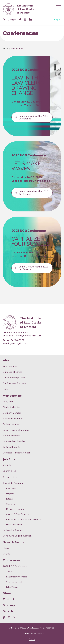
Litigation (10, 494)
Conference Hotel (14, 582)
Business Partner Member (16, 453)
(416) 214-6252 (16, 340)
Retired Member (11, 436)
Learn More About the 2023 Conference (33, 268)
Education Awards (14, 524)
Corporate (11, 504)
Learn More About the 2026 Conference (33, 117)
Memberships (12, 396)
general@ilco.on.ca (19, 343)
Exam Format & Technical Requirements (23, 519)
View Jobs (8, 465)
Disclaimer (25, 633)
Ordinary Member (12, 413)
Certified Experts (12, 447)
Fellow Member (11, 424)
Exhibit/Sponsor (13, 587)
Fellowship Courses (13, 530)
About (7, 360)
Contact (12, 20)
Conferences (12, 560)
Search (8, 611)
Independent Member (14, 441)
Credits (32, 639)
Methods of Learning (15, 509)
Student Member (12, 407)
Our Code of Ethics (12, 372)
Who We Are (10, 366)
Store (7, 593)
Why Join (8, 401)
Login (57, 20)
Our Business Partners (14, 383)
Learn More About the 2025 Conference (33, 193)
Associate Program (13, 483)
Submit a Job (9, 471)
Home (6, 48)
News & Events (14, 542)
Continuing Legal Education (17, 536)
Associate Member (13, 418)
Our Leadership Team (14, 378)
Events (7, 554)
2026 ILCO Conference (15, 566)
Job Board (10, 459)
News (6, 548)
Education (10, 477)
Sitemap (9, 605)
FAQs (6, 389)
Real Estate (11, 489)
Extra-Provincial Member (16, 430)
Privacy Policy (37, 633)
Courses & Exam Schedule (18, 514)
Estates (9, 499)
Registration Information (17, 577)
